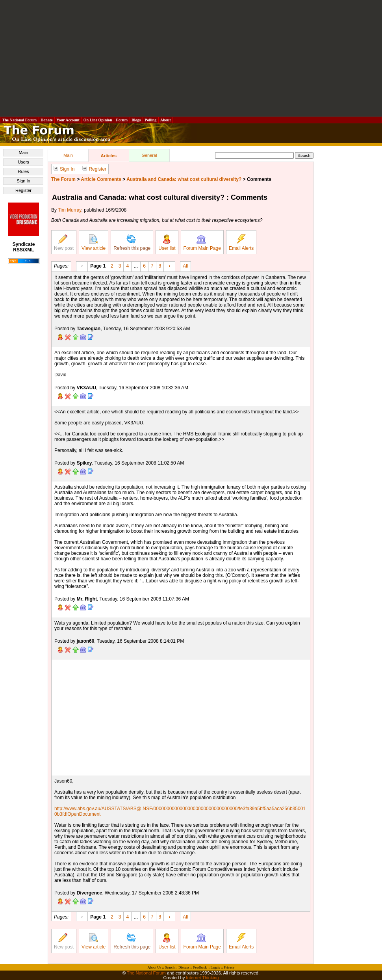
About (166, 120)
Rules (23, 171)
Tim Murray (70, 210)
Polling (151, 120)
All (185, 266)
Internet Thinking (202, 978)
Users (23, 162)
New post (64, 243)
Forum (122, 120)
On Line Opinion (98, 120)
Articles (109, 156)
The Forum (63, 179)
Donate (47, 120)
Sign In (23, 181)
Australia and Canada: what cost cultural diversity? (184, 179)
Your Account (68, 120)
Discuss (184, 967)
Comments (259, 179)
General (149, 155)
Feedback (200, 967)
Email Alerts (241, 243)
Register (23, 190)
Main (24, 152)
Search (170, 967)
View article (94, 243)
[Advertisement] (191, 58)
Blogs (136, 120)
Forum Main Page (202, 243)
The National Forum (19, 120)
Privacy (229, 967)
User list (167, 243)
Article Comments (101, 179)
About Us (155, 967)
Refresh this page (132, 243)
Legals (215, 967)
